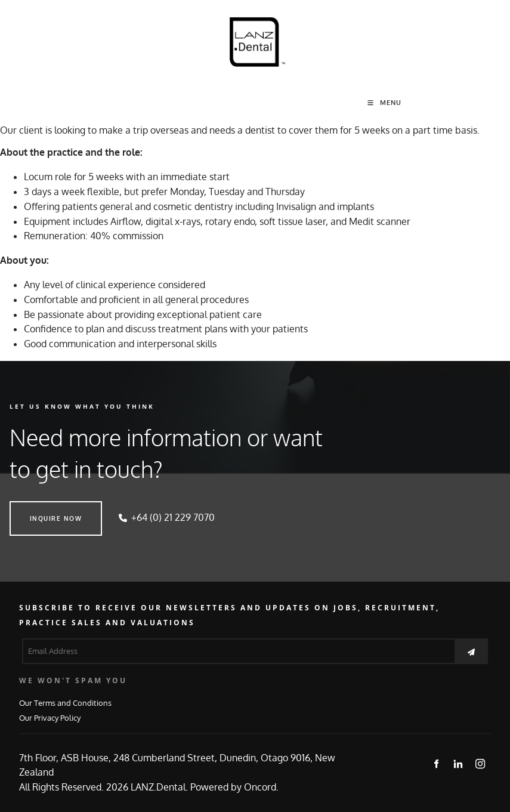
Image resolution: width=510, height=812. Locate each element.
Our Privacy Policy (50, 717)
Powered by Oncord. (234, 787)
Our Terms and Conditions (65, 703)
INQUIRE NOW (36, 508)
